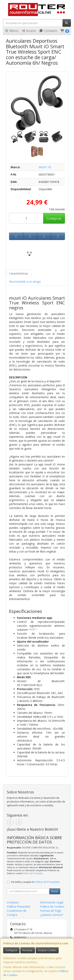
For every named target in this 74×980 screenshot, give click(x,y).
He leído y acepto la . (35, 882)
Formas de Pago (51, 911)
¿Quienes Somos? (52, 915)
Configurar (11, 950)
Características (19, 273)
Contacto (48, 31)
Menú (11, 31)
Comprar (54, 218)
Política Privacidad (18, 906)
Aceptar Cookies (47, 950)
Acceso (29, 31)
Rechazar (28, 950)
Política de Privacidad (33, 873)
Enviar (55, 891)
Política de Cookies (52, 906)
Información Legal (52, 902)
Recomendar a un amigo (25, 282)
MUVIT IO (45, 167)
